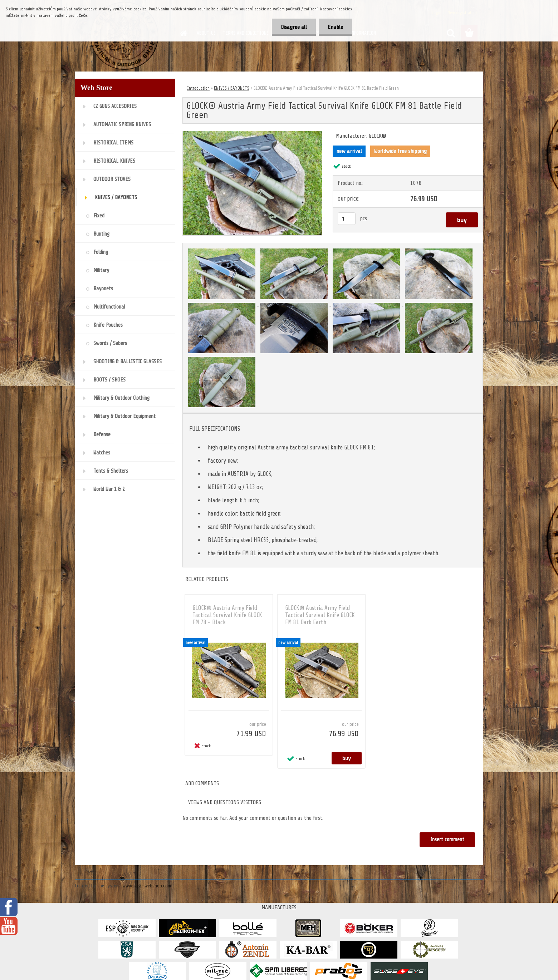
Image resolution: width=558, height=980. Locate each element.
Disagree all (294, 27)
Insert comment (447, 840)
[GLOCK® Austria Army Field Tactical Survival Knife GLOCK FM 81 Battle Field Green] (252, 134)
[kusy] (347, 219)
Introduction (198, 88)
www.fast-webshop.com (147, 886)
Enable (335, 27)
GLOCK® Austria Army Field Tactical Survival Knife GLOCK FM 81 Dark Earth (320, 615)
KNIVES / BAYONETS (232, 88)
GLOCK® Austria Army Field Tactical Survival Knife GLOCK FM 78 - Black (227, 615)
